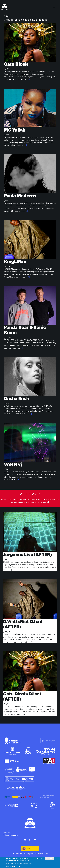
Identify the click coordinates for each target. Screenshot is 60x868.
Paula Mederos (20, 196)
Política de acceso (11, 835)
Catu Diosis (16, 64)
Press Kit (7, 833)
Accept (39, 859)
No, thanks (49, 859)
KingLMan (15, 262)
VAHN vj (13, 464)
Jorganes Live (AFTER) (27, 555)
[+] (29, 79)
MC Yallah (15, 130)
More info (16, 867)
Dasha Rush (16, 399)
